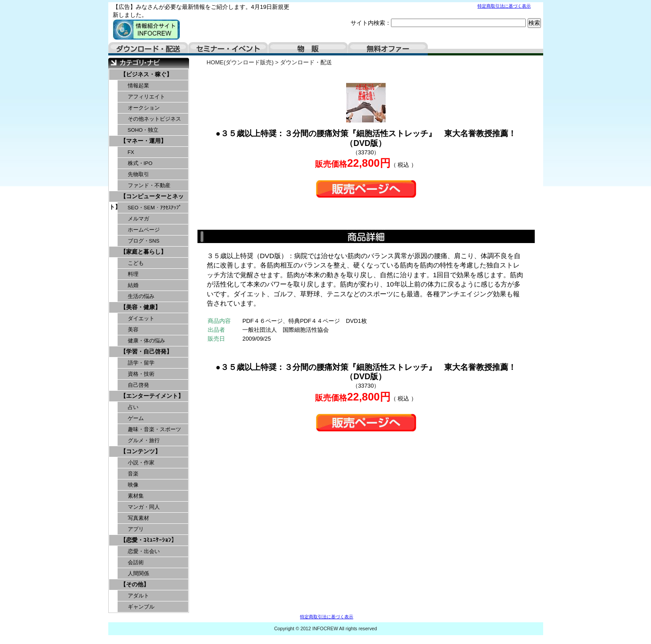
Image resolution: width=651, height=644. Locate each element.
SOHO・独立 (143, 130)
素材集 (136, 496)
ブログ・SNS (144, 241)
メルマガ (138, 219)
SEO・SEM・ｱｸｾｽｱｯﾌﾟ (155, 208)
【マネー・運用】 (143, 141)
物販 (308, 49)
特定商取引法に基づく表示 (504, 6)
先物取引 (138, 174)
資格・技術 (141, 374)
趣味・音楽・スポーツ (154, 429)
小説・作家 (141, 463)
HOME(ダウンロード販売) (240, 62)
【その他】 (135, 584)
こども (136, 263)
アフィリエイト (146, 97)
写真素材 (138, 518)
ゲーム (136, 418)
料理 (133, 274)
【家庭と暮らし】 (143, 252)
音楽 (133, 474)
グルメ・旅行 (144, 440)
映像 (133, 485)
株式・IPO (140, 163)
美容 (133, 330)
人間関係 (138, 573)
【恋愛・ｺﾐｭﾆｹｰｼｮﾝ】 (149, 540)
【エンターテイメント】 (152, 396)
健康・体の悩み (146, 341)
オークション (144, 108)
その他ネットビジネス (154, 119)
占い (133, 407)
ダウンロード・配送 (148, 49)
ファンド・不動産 (149, 185)
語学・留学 (141, 363)
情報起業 (138, 86)
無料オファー (388, 49)
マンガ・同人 (144, 507)
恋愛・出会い (144, 551)
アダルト (138, 596)
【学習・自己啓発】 (146, 351)
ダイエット (141, 318)
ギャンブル (141, 607)
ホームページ (144, 230)
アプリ (136, 529)
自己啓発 (138, 385)
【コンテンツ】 (140, 451)
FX (131, 152)
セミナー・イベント (228, 49)
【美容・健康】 (140, 307)
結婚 (133, 285)
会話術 (136, 562)
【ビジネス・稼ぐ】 (146, 74)
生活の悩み (141, 296)
